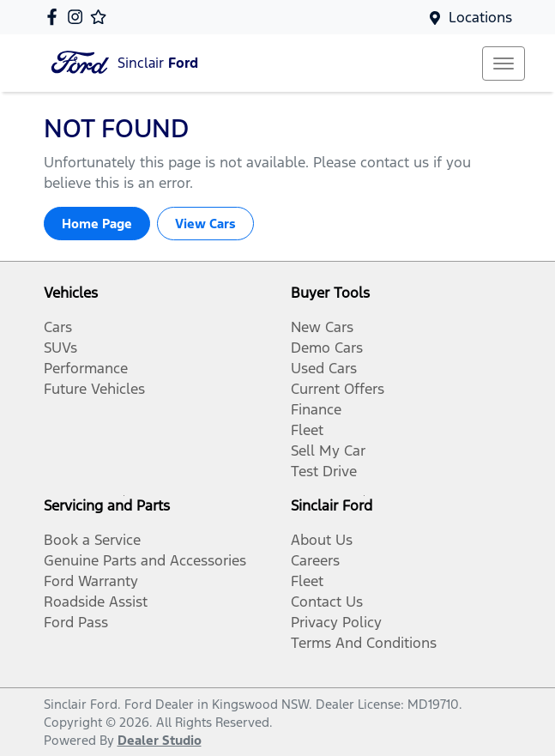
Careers (315, 560)
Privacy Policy (336, 622)
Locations (480, 17)
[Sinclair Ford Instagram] (78, 17)
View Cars (205, 224)
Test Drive (324, 471)
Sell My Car (328, 451)
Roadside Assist (96, 602)
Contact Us (327, 602)
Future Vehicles (94, 389)
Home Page (97, 224)
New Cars (322, 327)
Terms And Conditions (364, 643)
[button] (504, 64)
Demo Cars (327, 348)
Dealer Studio (160, 740)
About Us (322, 540)
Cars (58, 327)
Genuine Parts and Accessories (145, 560)
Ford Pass (76, 622)
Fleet (307, 430)
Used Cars (324, 368)
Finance (316, 409)
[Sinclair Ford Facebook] (55, 17)
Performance (86, 368)
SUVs (60, 348)
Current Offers (338, 389)
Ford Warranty (91, 581)
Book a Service (92, 540)
